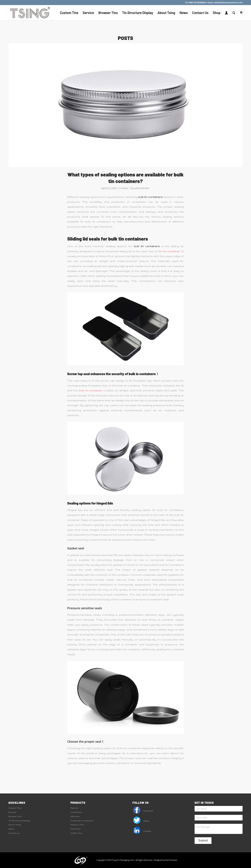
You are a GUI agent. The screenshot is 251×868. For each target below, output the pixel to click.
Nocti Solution (171, 860)
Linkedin (142, 831)
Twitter (141, 821)
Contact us (14, 833)
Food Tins (76, 829)
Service (12, 812)
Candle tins (76, 812)
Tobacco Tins (77, 825)
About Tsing (15, 825)
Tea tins (74, 808)
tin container (172, 251)
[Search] (234, 13)
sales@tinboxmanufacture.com (228, 2)
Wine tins (75, 816)
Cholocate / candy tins (82, 821)
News (125, 188)
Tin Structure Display (19, 821)
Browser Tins (15, 816)
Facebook (143, 811)
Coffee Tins (76, 833)
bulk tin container (91, 390)
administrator (142, 188)
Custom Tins (15, 808)
